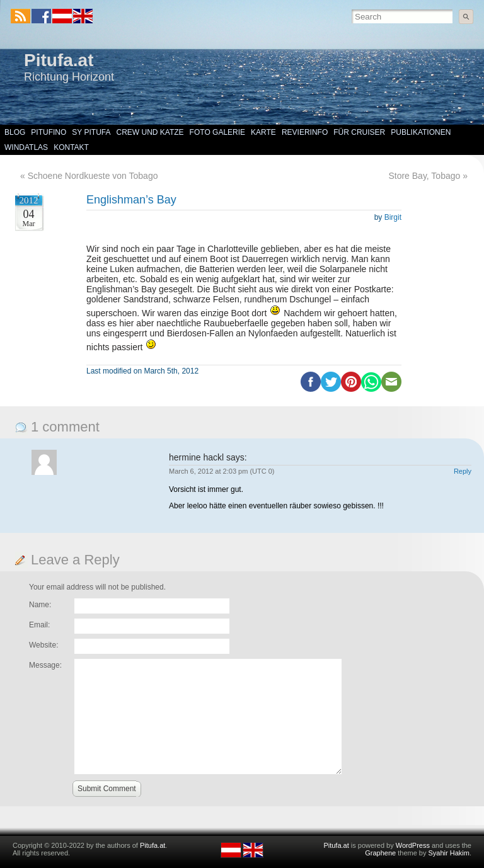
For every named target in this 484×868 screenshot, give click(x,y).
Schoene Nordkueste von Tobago (93, 176)
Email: (39, 625)
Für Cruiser (359, 132)
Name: (40, 605)
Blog (15, 132)
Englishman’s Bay (131, 200)
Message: (45, 665)
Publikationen (421, 132)
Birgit (393, 217)
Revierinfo (305, 132)
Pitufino (49, 132)
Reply (463, 471)
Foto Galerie (217, 132)
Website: (43, 645)
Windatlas (26, 147)
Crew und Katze (150, 132)
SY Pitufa (91, 132)
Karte (263, 132)
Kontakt (71, 147)
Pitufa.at (59, 60)
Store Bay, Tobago (424, 176)
